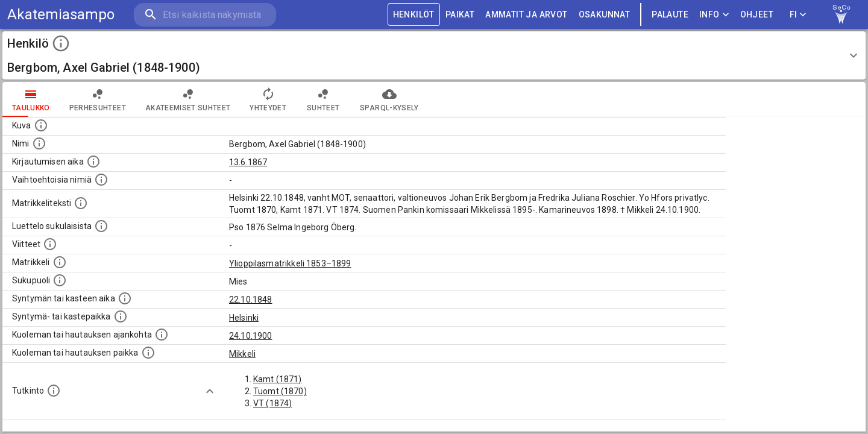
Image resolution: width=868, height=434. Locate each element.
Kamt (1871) (278, 379)
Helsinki (244, 318)
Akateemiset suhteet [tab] (188, 99)
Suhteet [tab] (323, 99)
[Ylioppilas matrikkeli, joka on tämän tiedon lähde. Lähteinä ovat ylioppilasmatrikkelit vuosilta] (60, 262)
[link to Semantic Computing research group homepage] (841, 14)
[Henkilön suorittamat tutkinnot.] (54, 391)
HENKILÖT (414, 15)
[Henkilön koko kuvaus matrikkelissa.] (81, 203)
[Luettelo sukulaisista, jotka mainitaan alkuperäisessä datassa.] (101, 226)
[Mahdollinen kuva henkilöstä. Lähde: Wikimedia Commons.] (41, 125)
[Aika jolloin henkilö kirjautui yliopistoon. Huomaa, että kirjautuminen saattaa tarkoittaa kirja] (93, 162)
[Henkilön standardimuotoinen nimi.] (39, 143)
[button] (434, 55)
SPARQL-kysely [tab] (389, 99)
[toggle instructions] (61, 43)
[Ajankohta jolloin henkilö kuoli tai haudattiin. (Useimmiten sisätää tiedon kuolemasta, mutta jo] (162, 335)
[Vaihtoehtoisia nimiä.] (101, 180)
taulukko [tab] (31, 99)
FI (798, 15)
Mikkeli (242, 354)
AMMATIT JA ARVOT (526, 15)
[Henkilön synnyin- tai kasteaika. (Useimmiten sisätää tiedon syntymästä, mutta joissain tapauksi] (125, 298)
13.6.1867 (248, 162)
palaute (670, 15)
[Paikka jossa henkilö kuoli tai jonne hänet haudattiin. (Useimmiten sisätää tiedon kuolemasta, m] (148, 353)
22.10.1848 (251, 300)
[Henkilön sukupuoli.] (60, 280)
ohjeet (757, 15)
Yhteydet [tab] (268, 99)
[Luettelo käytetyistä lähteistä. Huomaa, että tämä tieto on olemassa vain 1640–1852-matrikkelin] (50, 244)
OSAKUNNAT (605, 15)
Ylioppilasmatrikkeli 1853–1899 (290, 263)
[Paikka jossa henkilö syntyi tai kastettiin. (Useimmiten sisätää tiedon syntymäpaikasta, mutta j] (121, 316)
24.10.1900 (251, 336)
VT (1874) (272, 403)
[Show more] (210, 391)
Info (714, 15)
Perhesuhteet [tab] (98, 99)
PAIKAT (460, 15)
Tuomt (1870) (280, 391)
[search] (205, 15)
